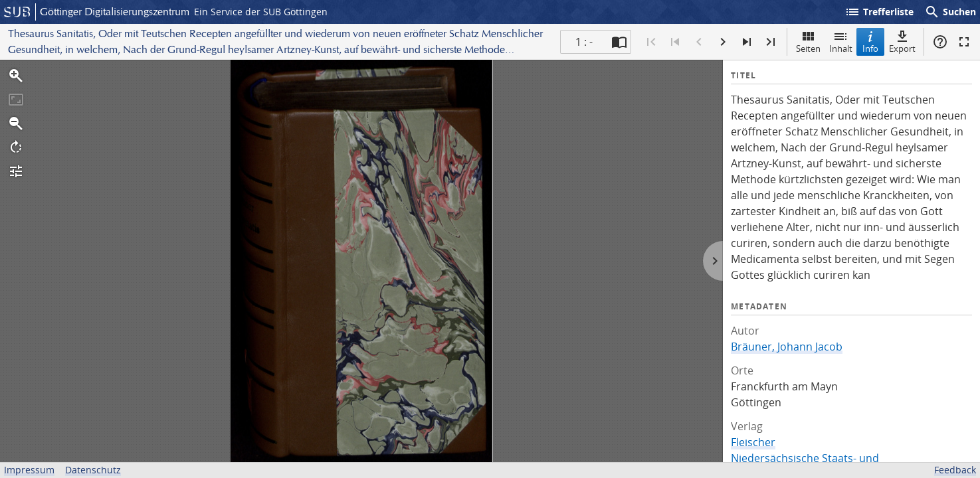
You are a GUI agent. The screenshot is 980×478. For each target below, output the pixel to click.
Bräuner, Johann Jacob (787, 347)
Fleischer (753, 442)
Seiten (808, 41)
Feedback (955, 470)
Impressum (29, 470)
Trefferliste (879, 12)
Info (870, 41)
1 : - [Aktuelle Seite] (584, 42)
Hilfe (940, 42)
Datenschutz (93, 470)
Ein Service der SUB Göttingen (261, 12)
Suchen (950, 12)
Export (902, 41)
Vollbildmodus (964, 42)
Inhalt (841, 41)
